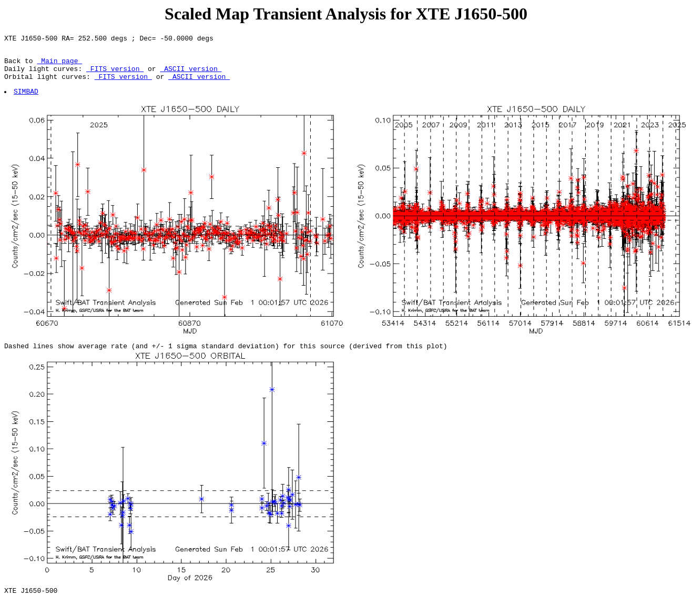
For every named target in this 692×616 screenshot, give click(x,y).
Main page (59, 65)
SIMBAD (27, 100)
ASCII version (191, 75)
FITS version (115, 75)
